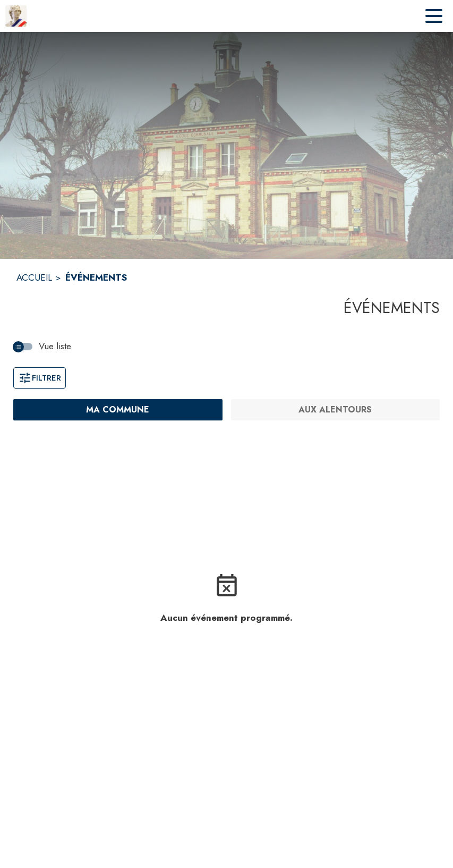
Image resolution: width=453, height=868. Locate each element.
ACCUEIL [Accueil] (34, 277)
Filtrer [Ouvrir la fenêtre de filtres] (40, 378)
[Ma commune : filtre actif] (118, 410)
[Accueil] (16, 16)
